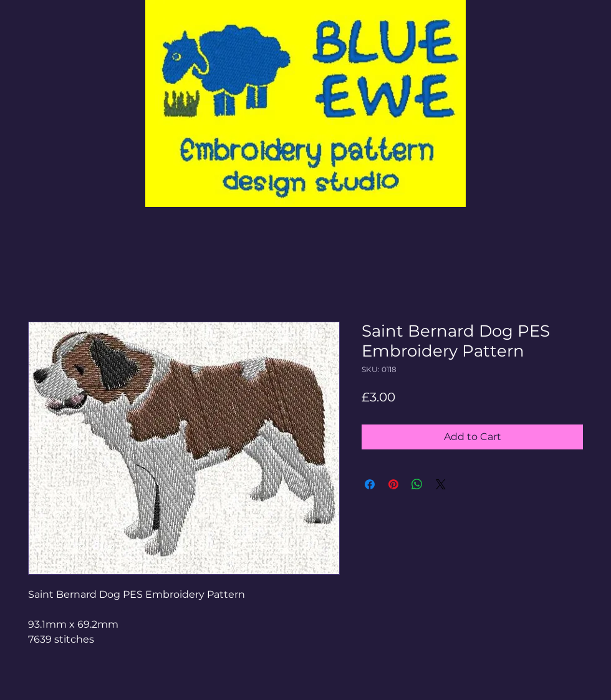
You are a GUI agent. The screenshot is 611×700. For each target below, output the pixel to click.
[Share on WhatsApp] (417, 484)
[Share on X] (441, 484)
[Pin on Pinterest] (393, 484)
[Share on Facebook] (370, 484)
